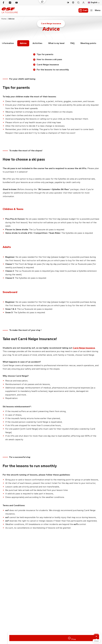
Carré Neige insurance (46, 65)
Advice (23, 43)
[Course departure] (73, 3)
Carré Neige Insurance (84, 348)
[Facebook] (4, 3)
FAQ (72, 43)
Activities (37, 43)
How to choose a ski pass (48, 59)
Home (4, 19)
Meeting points (88, 43)
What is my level (56, 43)
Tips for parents (43, 54)
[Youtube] (17, 3)
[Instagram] (10, 3)
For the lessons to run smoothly (51, 70)
